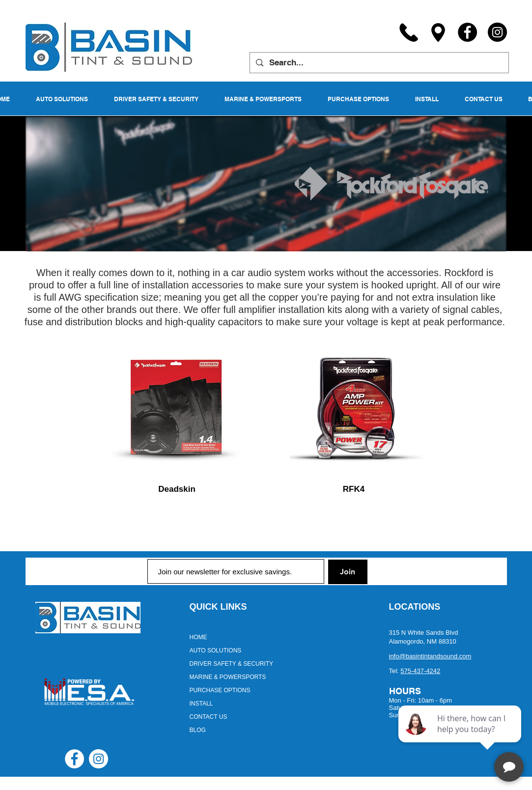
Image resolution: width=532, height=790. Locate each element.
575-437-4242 (420, 671)
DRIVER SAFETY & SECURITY (231, 664)
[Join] (348, 572)
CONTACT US (209, 717)
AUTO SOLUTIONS (216, 650)
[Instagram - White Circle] (98, 759)
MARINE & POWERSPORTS (228, 677)
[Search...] (378, 63)
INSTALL (201, 704)
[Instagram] (497, 32)
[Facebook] (467, 32)
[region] (177, 409)
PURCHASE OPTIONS (220, 690)
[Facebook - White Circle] (74, 759)
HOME (198, 637)
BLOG (198, 730)
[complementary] (461, 736)
